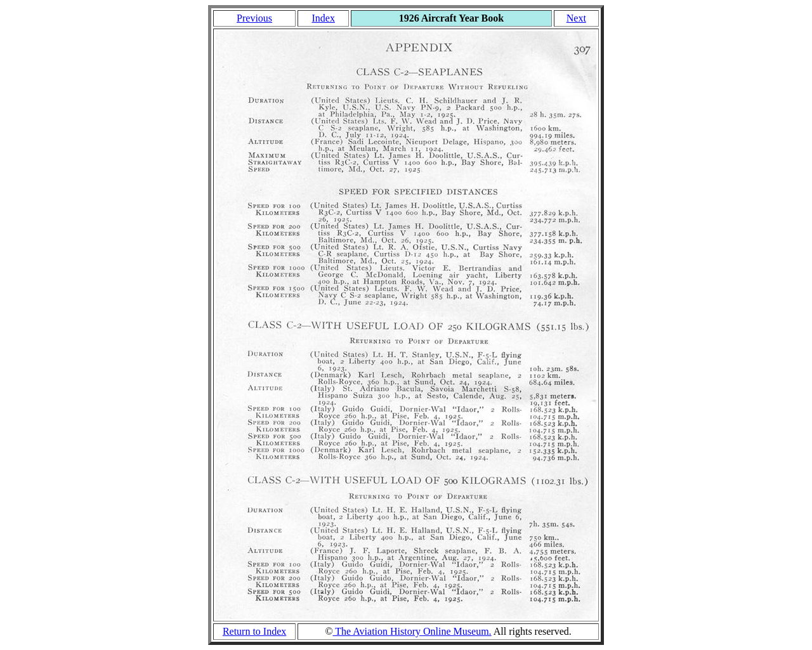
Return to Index (254, 631)
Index (323, 18)
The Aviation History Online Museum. (412, 631)
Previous (254, 18)
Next (576, 18)
